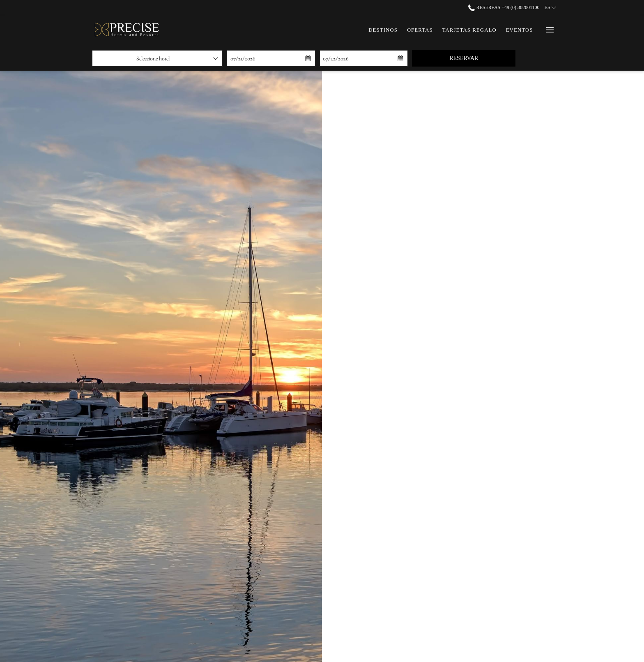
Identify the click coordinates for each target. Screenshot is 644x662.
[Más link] (547, 30)
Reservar (482, 58)
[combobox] (157, 58)
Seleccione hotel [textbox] (153, 58)
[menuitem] (383, 30)
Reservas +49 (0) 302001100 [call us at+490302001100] (504, 7)
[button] (268, 58)
